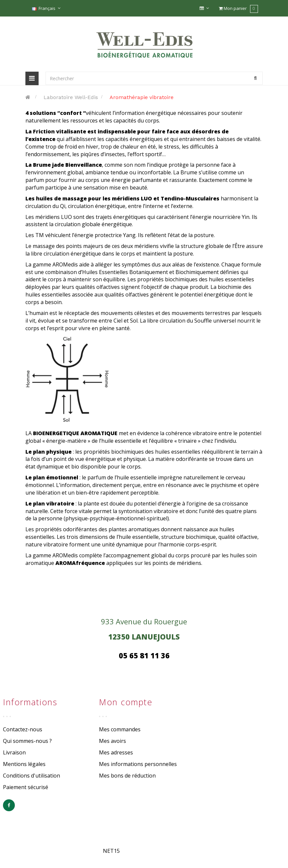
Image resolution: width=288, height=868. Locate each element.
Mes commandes (120, 729)
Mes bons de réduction (127, 776)
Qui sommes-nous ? (27, 741)
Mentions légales (24, 764)
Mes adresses (116, 752)
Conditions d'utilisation (32, 776)
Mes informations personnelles (138, 764)
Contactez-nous (23, 729)
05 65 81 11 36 (144, 655)
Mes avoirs (112, 741)
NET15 (111, 851)
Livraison (14, 752)
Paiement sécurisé (26, 787)
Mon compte (126, 702)
